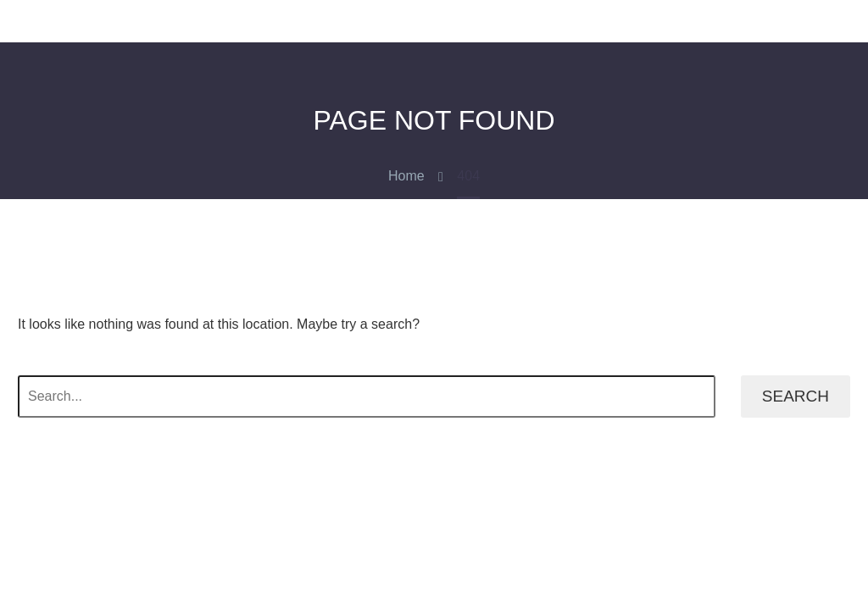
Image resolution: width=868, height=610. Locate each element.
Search (796, 396)
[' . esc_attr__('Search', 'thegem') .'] (367, 396)
